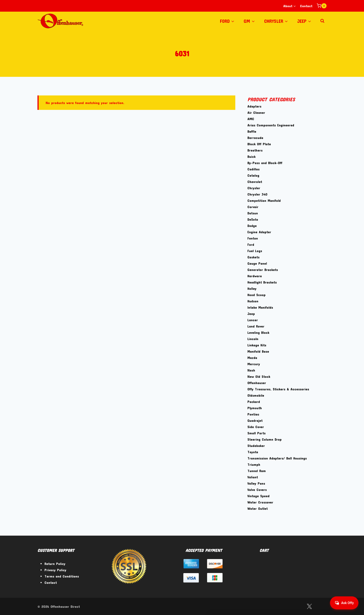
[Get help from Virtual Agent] (344, 603)
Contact (306, 6)
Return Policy (55, 564)
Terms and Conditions (62, 576)
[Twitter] (309, 607)
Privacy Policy (55, 570)
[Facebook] (297, 607)
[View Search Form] (322, 21)
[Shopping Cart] (322, 6)
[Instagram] (321, 607)
